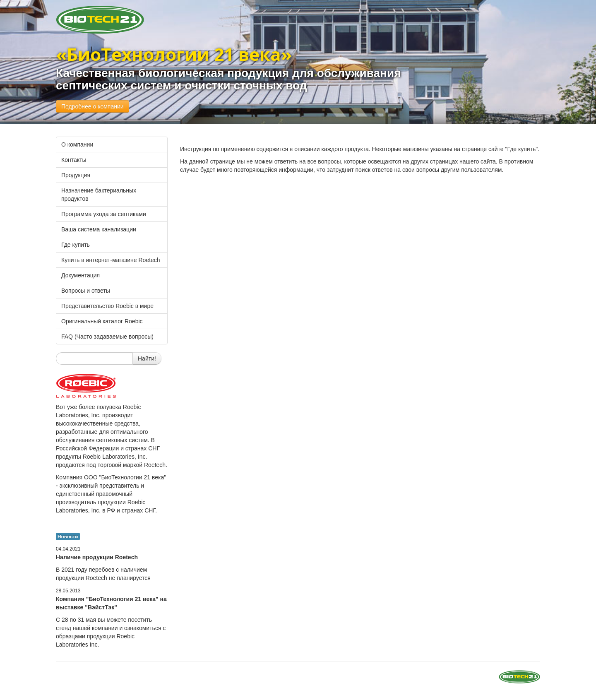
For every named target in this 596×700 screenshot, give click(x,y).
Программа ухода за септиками (104, 214)
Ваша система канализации (99, 229)
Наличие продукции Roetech (97, 557)
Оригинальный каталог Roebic (102, 321)
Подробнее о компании (93, 106)
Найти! (147, 358)
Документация (81, 275)
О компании (77, 144)
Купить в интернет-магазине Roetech (111, 260)
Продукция (76, 175)
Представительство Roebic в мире (107, 306)
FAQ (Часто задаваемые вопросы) (107, 337)
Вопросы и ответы (86, 291)
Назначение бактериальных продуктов (99, 195)
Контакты (74, 160)
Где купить (76, 245)
